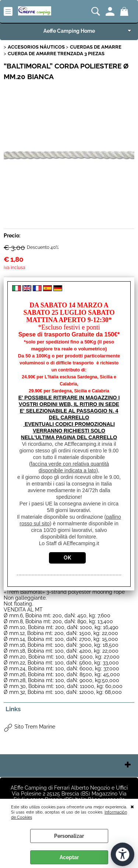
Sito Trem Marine (35, 727)
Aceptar (69, 857)
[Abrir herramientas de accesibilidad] (123, 854)
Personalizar (69, 836)
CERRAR (132, 806)
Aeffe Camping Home (69, 31)
